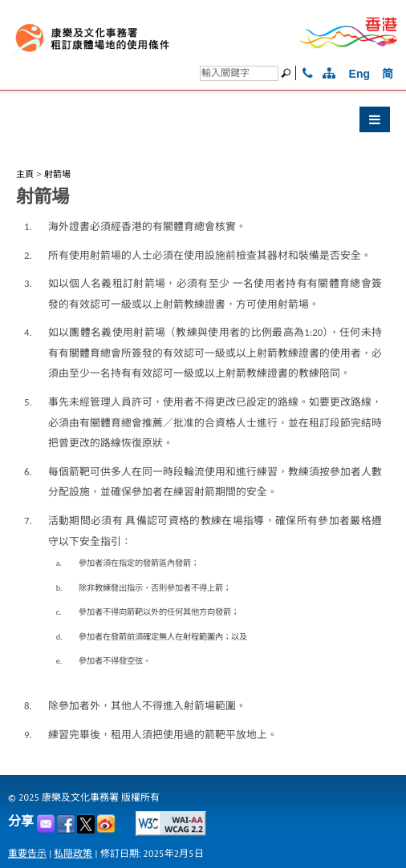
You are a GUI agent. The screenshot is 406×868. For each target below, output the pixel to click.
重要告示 (27, 853)
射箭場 (57, 174)
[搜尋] (239, 73)
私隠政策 (73, 853)
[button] (203, 123)
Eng (359, 74)
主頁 (25, 174)
